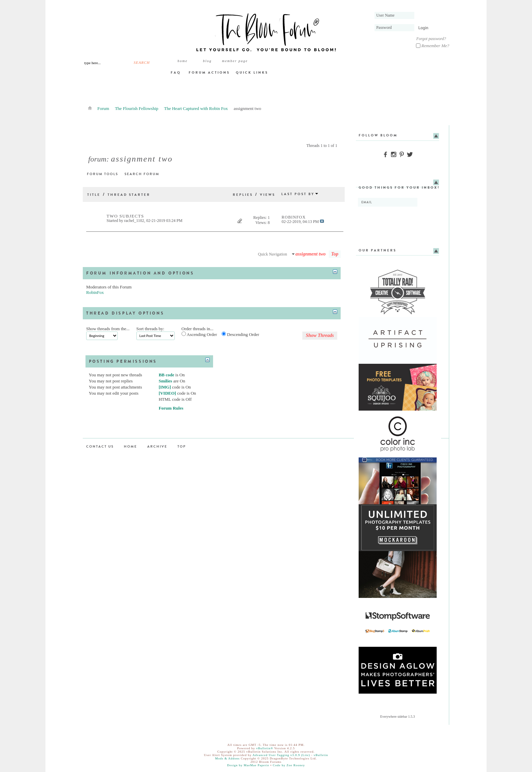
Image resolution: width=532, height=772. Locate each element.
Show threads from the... (108, 329)
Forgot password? (431, 39)
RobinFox (95, 292)
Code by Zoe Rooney (289, 765)
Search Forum (142, 174)
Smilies (166, 381)
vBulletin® (265, 748)
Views (268, 195)
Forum (103, 108)
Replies (243, 195)
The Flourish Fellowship (137, 108)
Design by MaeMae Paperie (248, 765)
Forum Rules (171, 408)
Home (183, 61)
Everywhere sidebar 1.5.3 (398, 717)
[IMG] (165, 387)
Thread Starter (129, 195)
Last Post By (300, 194)
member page (235, 61)
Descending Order (240, 334)
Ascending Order (199, 334)
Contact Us (100, 446)
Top (335, 254)
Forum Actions (209, 72)
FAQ (176, 72)
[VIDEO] (167, 393)
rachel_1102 (134, 221)
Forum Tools (102, 174)
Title (94, 195)
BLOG (207, 61)
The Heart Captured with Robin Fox (196, 108)
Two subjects (125, 216)
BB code (167, 375)
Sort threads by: (150, 329)
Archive (157, 446)
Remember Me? (433, 46)
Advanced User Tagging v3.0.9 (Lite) (281, 755)
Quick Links (252, 72)
